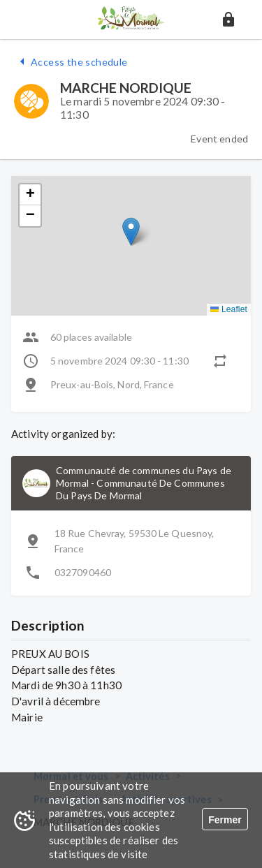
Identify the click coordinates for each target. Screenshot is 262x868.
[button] (228, 20)
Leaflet (229, 309)
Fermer (225, 820)
